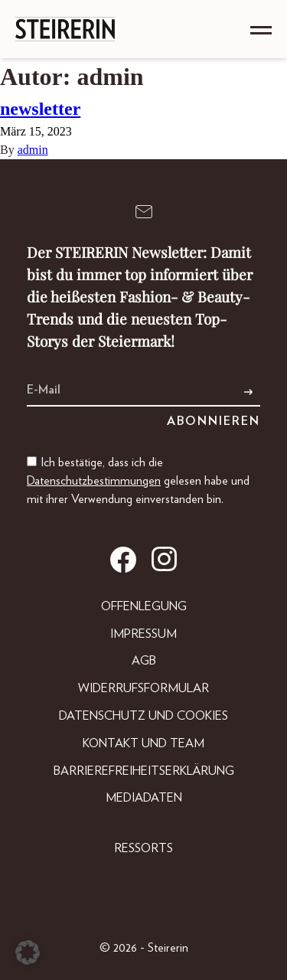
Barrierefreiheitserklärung (144, 771)
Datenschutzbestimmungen (94, 481)
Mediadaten (144, 798)
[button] (28, 952)
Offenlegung (144, 606)
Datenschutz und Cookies (143, 716)
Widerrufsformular (143, 688)
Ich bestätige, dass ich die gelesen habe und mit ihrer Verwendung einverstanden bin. (138, 481)
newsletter (40, 109)
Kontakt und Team (143, 743)
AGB (144, 661)
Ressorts (143, 848)
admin (33, 150)
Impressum (143, 634)
